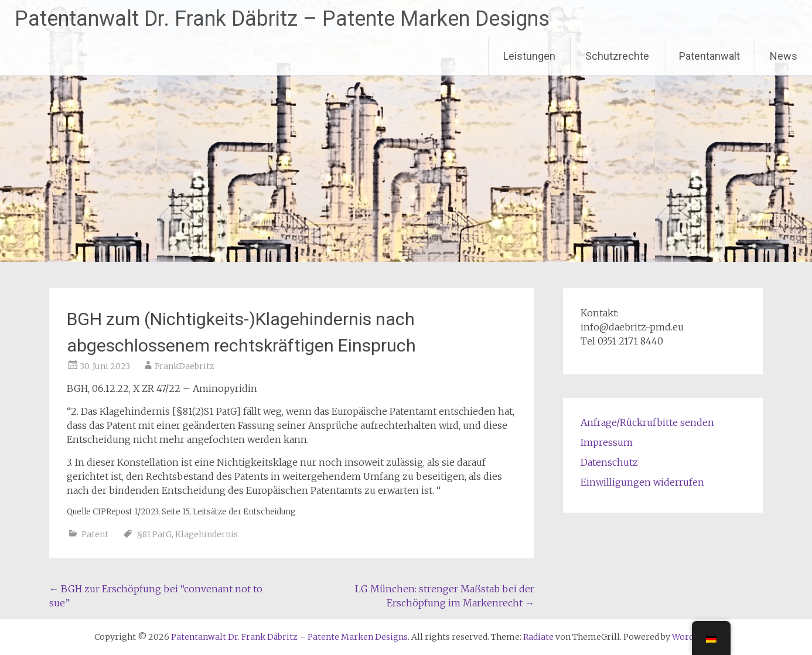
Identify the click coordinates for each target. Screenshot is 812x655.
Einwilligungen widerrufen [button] (642, 482)
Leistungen (529, 56)
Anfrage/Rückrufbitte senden (647, 422)
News (784, 56)
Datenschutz (609, 462)
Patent (95, 534)
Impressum (607, 442)
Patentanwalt (709, 56)
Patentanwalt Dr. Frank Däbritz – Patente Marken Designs (282, 19)
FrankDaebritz (185, 366)
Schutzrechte (617, 56)
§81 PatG (154, 534)
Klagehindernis (207, 534)
